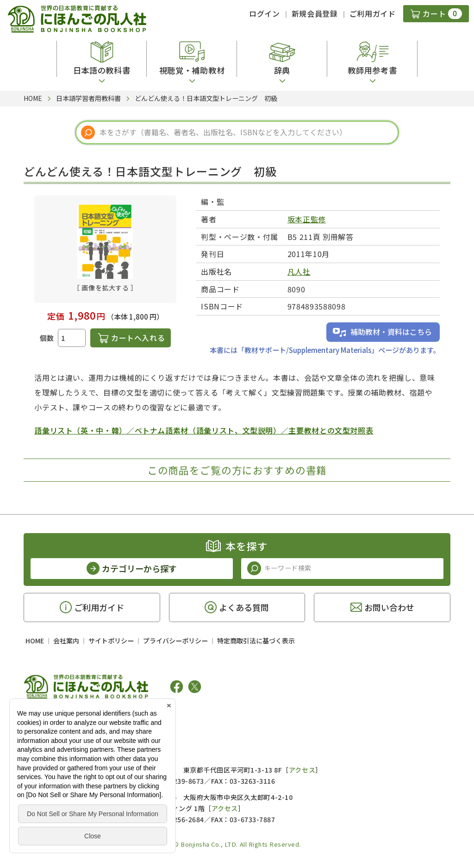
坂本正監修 (307, 219)
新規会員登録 (315, 13)
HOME (35, 641)
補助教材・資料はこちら (391, 332)
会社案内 (66, 641)
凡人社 (299, 271)
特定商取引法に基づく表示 (256, 641)
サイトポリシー (111, 641)
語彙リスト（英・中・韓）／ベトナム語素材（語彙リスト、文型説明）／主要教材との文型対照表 (204, 430)
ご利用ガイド (373, 13)
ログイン (265, 13)
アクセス (302, 770)
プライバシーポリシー (175, 641)
